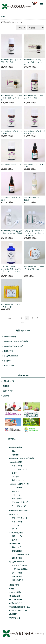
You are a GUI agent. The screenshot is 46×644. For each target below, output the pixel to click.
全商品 (3, 17)
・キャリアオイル (17, 466)
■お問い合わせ (14, 618)
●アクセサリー (14, 544)
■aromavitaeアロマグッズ (19, 511)
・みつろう (15, 477)
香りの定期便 (9, 365)
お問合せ (6, 396)
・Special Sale (16, 576)
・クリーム (15, 525)
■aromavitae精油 (15, 447)
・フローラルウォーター (20, 469)
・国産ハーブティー (18, 536)
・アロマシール (16, 488)
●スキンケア (13, 514)
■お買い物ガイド (15, 603)
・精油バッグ (15, 547)
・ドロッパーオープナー (20, 555)
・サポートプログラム (19, 565)
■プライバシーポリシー (18, 611)
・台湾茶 (14, 540)
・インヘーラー (16, 495)
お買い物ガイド (8, 381)
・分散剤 (14, 473)
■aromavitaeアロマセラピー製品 (21, 458)
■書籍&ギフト (14, 585)
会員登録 (6, 386)
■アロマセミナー (15, 600)
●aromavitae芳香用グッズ (19, 484)
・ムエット (15, 491)
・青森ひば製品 (16, 499)
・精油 (13, 451)
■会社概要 (13, 614)
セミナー (7, 361)
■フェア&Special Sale (17, 562)
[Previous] (9, 318)
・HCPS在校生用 (17, 580)
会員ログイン (8, 391)
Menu (42, 2)
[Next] (23, 323)
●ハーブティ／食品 (16, 533)
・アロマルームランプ (19, 502)
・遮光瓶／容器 (16, 558)
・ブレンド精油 (16, 573)
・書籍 (11, 589)
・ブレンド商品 (15, 592)
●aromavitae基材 (15, 462)
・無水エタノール (17, 480)
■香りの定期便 (14, 596)
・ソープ (14, 529)
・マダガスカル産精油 (19, 569)
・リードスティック (18, 506)
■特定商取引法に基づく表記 (19, 607)
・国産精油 (15, 455)
